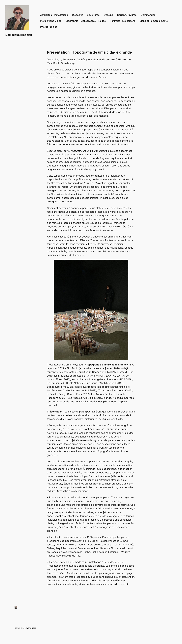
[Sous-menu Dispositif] (84, 15)
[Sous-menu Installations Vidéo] (63, 21)
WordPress (31, 628)
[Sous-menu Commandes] (157, 15)
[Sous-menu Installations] (69, 15)
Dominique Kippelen (19, 35)
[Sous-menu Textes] (107, 21)
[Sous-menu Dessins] (114, 15)
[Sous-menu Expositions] (137, 21)
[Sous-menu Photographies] (58, 27)
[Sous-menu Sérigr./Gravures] (138, 15)
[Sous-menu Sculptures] (101, 15)
